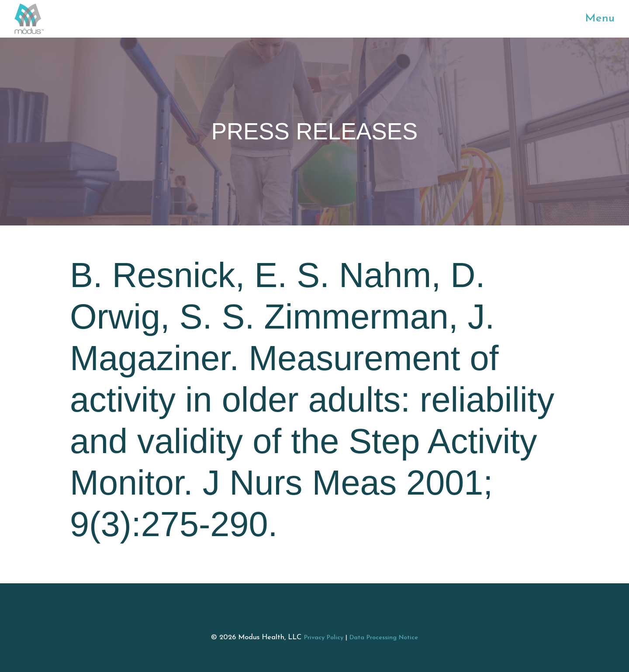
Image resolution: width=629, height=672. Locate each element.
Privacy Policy (324, 638)
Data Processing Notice (384, 638)
